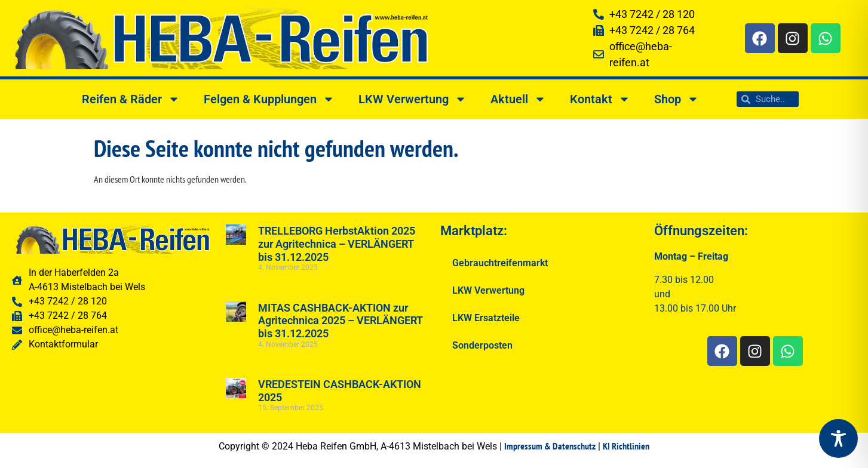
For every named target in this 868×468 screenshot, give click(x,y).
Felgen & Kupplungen (269, 99)
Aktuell (518, 99)
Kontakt (600, 99)
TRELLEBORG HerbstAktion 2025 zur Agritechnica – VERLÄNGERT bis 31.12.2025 (337, 244)
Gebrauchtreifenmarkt (500, 263)
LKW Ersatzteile (486, 318)
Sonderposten (482, 345)
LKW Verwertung (412, 99)
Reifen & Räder (131, 99)
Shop (677, 99)
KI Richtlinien (626, 446)
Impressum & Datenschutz (550, 446)
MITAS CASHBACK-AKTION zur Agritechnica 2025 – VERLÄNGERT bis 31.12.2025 (341, 321)
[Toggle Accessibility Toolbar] (838, 438)
